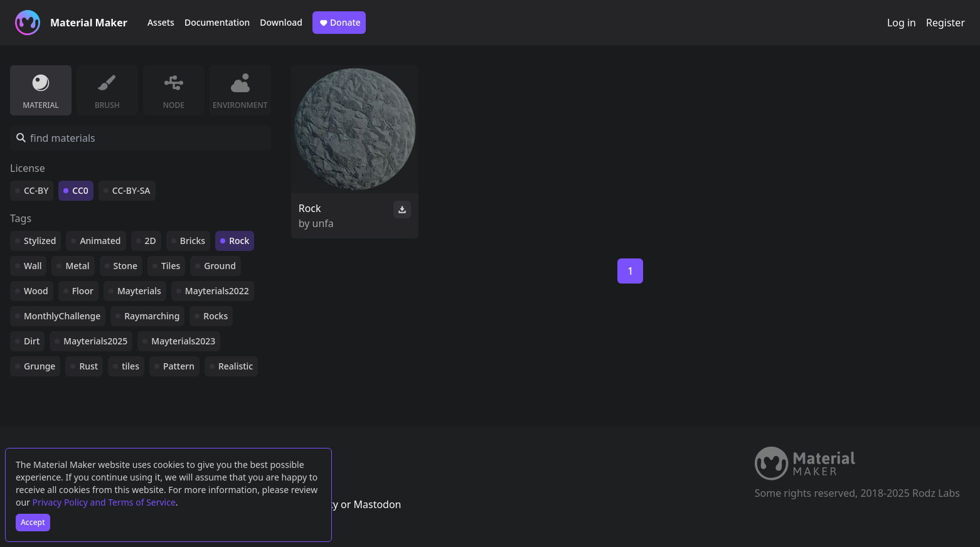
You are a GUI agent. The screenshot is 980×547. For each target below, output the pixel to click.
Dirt (32, 341)
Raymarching (152, 316)
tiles (130, 366)
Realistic (236, 366)
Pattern (179, 366)
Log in (902, 23)
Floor (83, 291)
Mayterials (139, 291)
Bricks (193, 241)
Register (945, 23)
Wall (33, 266)
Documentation (217, 22)
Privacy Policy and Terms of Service (104, 502)
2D (151, 241)
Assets (161, 22)
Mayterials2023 (183, 341)
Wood (36, 291)
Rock (239, 241)
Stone (125, 266)
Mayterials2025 (95, 341)
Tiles (171, 266)
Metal (77, 266)
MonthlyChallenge (62, 316)
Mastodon (377, 504)
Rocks (216, 316)
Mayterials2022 (217, 291)
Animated (100, 241)
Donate (339, 23)
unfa (323, 223)
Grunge (40, 366)
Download (281, 22)
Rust (88, 366)
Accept (33, 522)
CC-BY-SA (131, 190)
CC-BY (36, 190)
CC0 (80, 190)
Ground (220, 266)
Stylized (40, 241)
